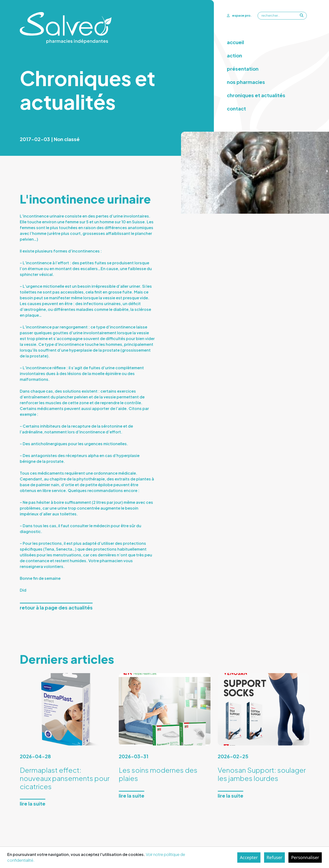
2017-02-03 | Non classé (50, 139)
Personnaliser (305, 857)
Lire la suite (33, 803)
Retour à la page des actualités (56, 607)
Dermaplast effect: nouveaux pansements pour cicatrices (65, 778)
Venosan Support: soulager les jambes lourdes (262, 774)
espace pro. (239, 15)
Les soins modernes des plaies (158, 774)
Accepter (249, 857)
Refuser (275, 857)
